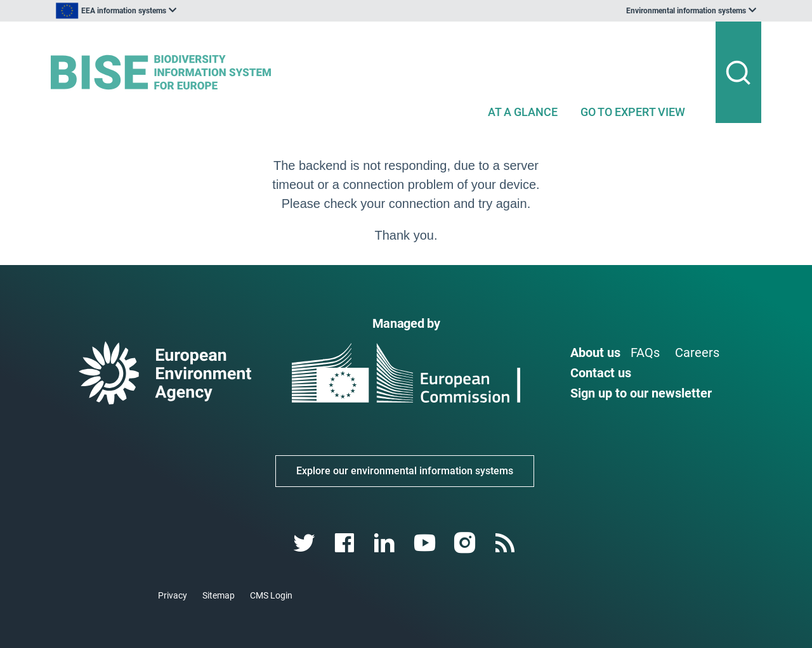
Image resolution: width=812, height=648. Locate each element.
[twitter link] (305, 543)
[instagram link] (466, 543)
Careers (697, 353)
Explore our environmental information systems (405, 471)
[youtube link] (426, 543)
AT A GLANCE (523, 112)
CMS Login (271, 595)
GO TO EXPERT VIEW (633, 112)
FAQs (645, 353)
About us (595, 353)
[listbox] (179, 11)
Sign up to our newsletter (641, 393)
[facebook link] (346, 543)
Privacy (173, 595)
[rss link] (506, 543)
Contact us (601, 373)
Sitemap (219, 595)
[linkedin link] (386, 543)
